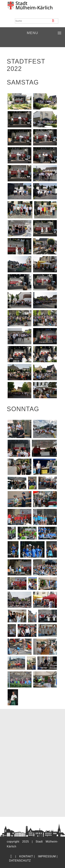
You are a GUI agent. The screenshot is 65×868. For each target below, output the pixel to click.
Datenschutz (20, 861)
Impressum (47, 856)
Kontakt (26, 856)
